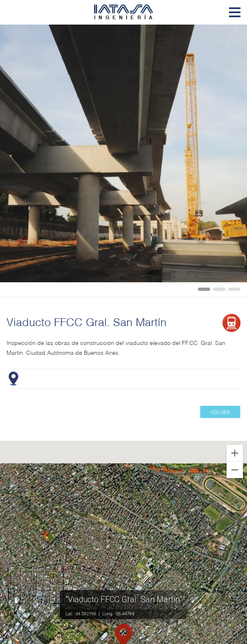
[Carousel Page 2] (219, 289)
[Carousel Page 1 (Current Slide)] (204, 289)
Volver (220, 412)
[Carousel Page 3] (234, 289)
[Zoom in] (235, 453)
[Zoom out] (235, 470)
